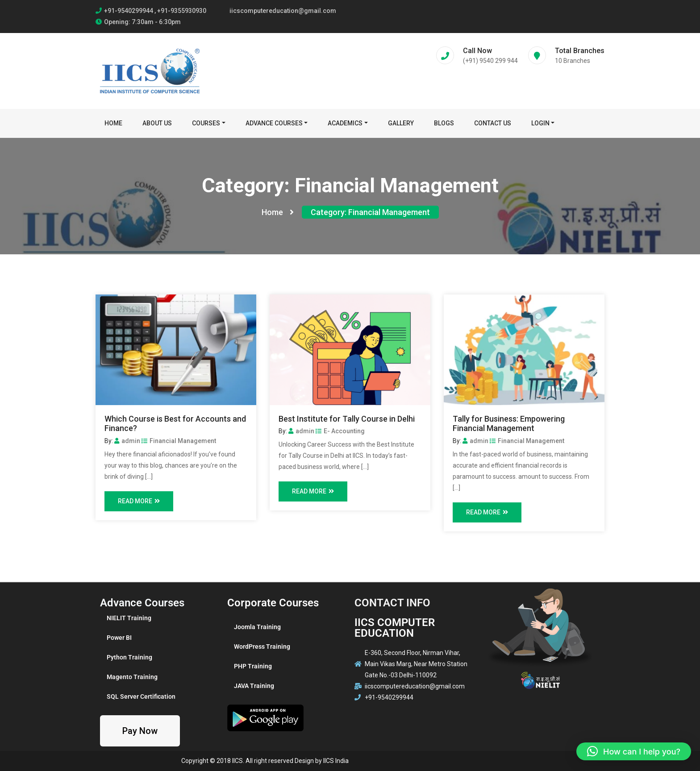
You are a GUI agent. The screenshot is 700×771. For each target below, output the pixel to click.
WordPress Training (262, 647)
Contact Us (493, 123)
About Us (157, 123)
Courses (206, 123)
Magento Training (132, 677)
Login (540, 123)
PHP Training (253, 666)
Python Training (129, 657)
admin (127, 441)
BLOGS (444, 123)
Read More (139, 501)
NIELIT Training (129, 618)
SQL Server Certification (141, 696)
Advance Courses (274, 123)
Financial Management (179, 441)
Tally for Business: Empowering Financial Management (509, 424)
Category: (370, 212)
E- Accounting (340, 431)
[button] (634, 751)
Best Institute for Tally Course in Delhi (347, 419)
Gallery (401, 123)
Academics (345, 123)
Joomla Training (257, 627)
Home (113, 123)
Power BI (119, 638)
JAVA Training (254, 686)
